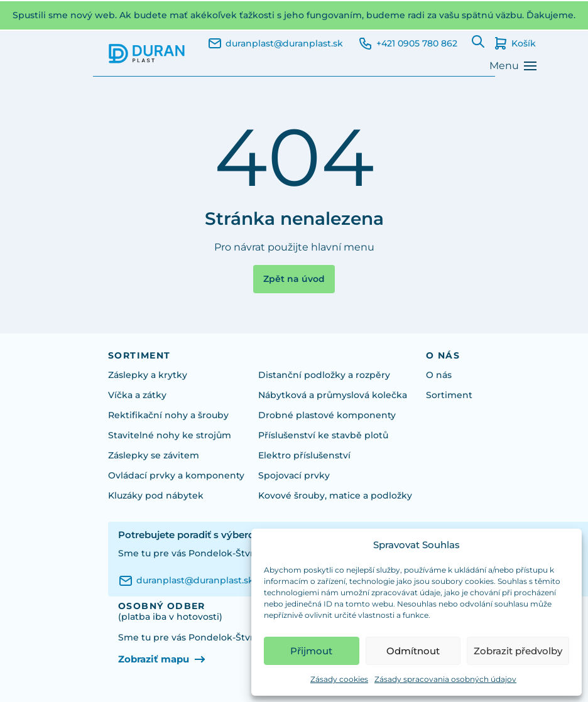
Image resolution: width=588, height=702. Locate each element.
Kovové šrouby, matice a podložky (335, 495)
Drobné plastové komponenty (327, 415)
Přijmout (311, 651)
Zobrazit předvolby (518, 651)
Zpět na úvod (294, 279)
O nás (439, 375)
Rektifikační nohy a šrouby (168, 415)
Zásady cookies (339, 679)
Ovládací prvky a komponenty (176, 475)
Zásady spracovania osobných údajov (445, 679)
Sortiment (449, 395)
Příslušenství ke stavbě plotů (323, 435)
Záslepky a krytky (148, 375)
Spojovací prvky (294, 475)
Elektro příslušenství (304, 455)
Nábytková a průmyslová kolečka (333, 395)
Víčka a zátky (137, 395)
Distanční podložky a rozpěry (324, 375)
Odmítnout (413, 651)
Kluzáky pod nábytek (156, 495)
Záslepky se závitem (154, 455)
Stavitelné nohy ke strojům (170, 435)
